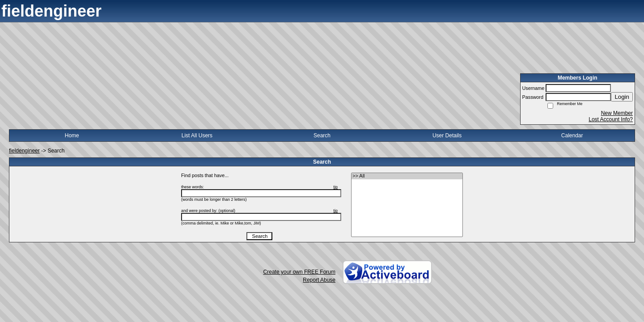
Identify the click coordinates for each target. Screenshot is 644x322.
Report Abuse (319, 280)
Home (72, 136)
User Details (447, 136)
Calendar (572, 136)
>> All (407, 176)
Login (622, 97)
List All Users (197, 136)
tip (335, 187)
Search (322, 136)
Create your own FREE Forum (299, 272)
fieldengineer (24, 151)
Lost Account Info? (611, 119)
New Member (617, 113)
